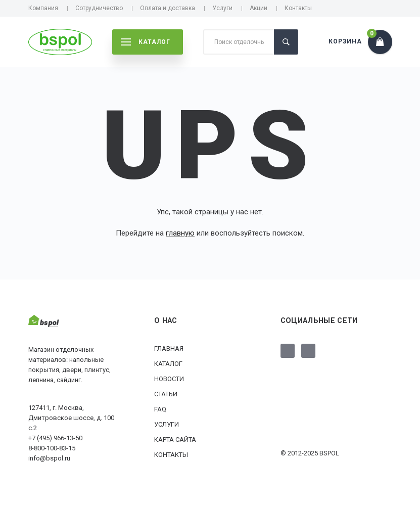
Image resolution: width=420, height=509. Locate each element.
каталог (146, 42)
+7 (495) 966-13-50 (55, 438)
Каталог (168, 364)
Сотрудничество (99, 8)
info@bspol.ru (49, 458)
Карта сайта (175, 439)
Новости (169, 379)
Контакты (298, 8)
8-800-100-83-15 (52, 448)
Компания (43, 8)
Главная (169, 349)
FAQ (160, 409)
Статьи (166, 394)
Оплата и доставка (168, 8)
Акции (259, 8)
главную (180, 233)
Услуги (222, 8)
